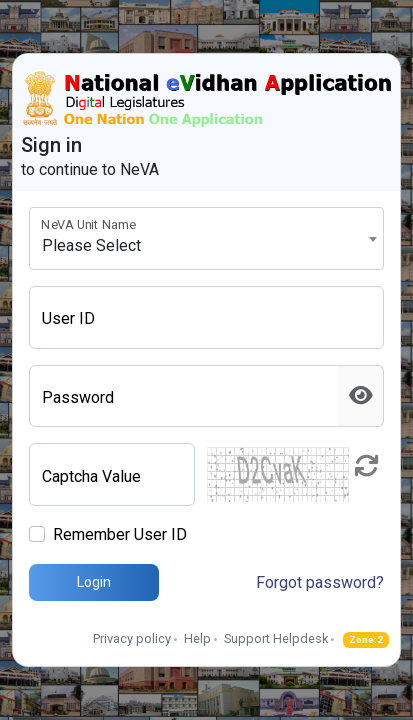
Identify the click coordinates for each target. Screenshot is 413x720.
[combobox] (206, 238)
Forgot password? (320, 582)
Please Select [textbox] (91, 245)
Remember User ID (120, 534)
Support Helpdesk (276, 638)
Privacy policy (132, 638)
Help (197, 638)
